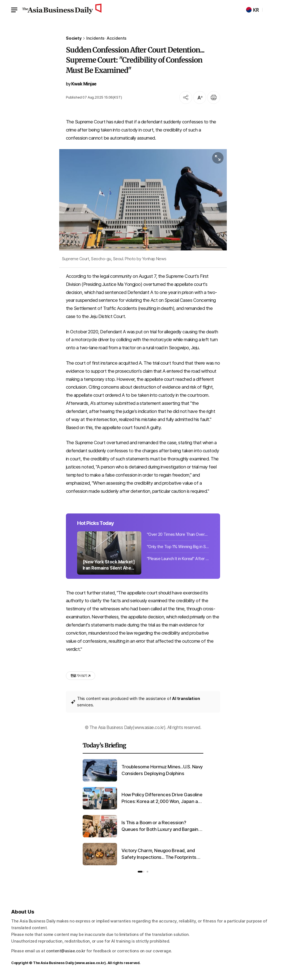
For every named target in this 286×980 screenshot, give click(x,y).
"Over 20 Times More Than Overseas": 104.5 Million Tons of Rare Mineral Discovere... (178, 534)
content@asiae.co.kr (66, 951)
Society (74, 38)
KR (252, 10)
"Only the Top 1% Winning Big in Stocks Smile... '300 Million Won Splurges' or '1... (178, 547)
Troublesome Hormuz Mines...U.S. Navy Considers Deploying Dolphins (162, 770)
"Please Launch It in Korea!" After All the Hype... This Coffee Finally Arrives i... (178, 559)
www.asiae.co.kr (90, 963)
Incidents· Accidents (106, 38)
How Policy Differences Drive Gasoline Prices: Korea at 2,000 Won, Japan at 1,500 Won (162, 798)
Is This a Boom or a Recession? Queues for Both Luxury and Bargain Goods (160, 826)
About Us (23, 912)
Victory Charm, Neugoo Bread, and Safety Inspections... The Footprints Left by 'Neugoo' (159, 854)
